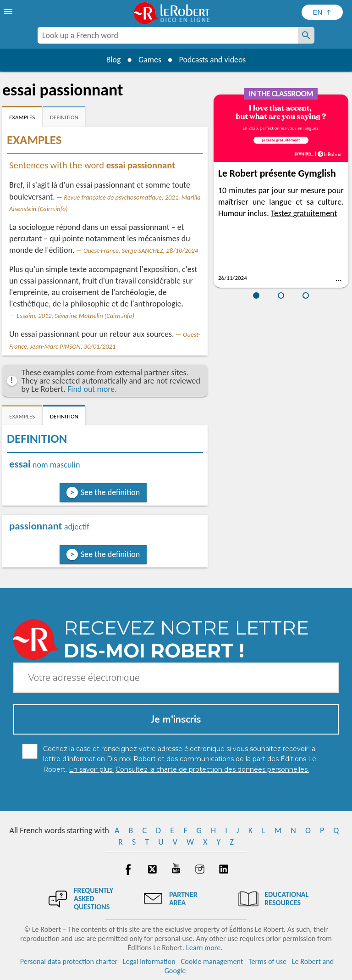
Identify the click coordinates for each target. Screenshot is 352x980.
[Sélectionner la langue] (322, 12)
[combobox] (168, 35)
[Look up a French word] (306, 35)
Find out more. (92, 389)
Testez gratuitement (304, 213)
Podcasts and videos (213, 60)
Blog (113, 60)
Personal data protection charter (69, 961)
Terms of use (267, 961)
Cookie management (212, 961)
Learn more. (204, 948)
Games (149, 60)
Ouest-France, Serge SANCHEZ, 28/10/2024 (141, 251)
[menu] (9, 11)
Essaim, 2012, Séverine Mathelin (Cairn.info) (75, 316)
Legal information (149, 961)
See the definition (110, 492)
